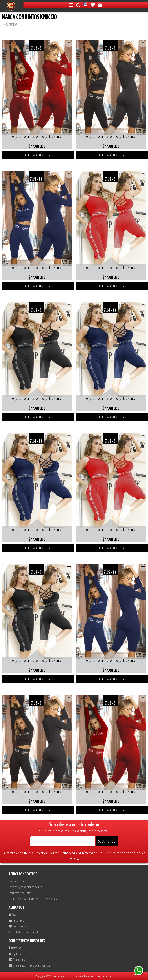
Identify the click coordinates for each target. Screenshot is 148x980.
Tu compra (16, 920)
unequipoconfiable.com (100, 976)
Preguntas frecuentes (20, 893)
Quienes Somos (17, 881)
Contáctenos (17, 960)
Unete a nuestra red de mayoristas (29, 965)
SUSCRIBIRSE (107, 841)
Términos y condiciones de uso (25, 887)
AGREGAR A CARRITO (38, 155)
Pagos (13, 914)
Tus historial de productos (25, 932)
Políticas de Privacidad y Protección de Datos (33, 899)
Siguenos (15, 954)
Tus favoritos (17, 926)
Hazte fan (15, 948)
